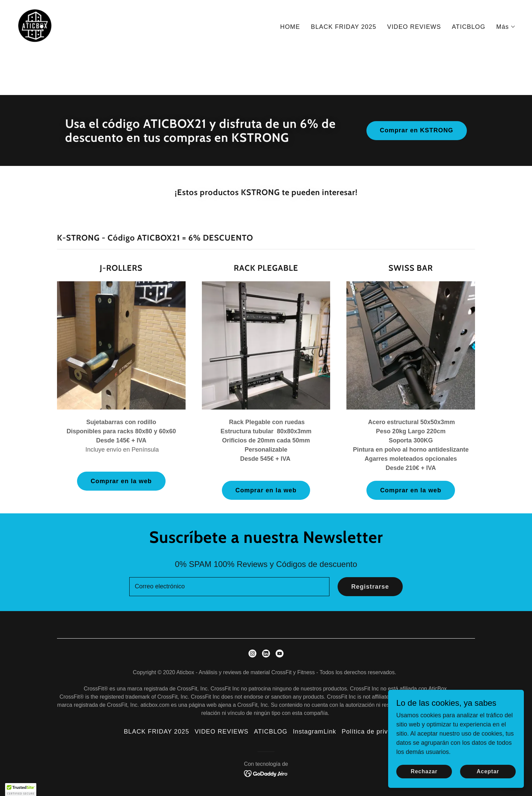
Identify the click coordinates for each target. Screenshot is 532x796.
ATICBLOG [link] (469, 27)
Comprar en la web (121, 481)
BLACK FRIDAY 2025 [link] (344, 27)
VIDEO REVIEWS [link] (414, 27)
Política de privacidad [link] (375, 732)
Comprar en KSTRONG (417, 130)
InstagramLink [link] (315, 732)
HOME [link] (290, 27)
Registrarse (370, 587)
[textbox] (229, 587)
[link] (35, 25)
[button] (506, 27)
